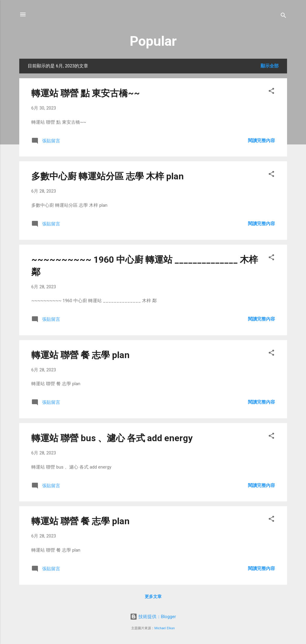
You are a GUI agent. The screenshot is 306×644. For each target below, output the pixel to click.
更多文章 (153, 596)
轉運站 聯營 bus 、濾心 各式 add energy (112, 438)
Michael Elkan (165, 628)
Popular (153, 41)
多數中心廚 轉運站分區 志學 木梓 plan (108, 176)
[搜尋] (283, 16)
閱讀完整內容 (261, 141)
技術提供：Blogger (153, 617)
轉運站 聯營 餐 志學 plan (80, 355)
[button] (271, 92)
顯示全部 (270, 66)
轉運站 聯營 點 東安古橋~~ (86, 93)
